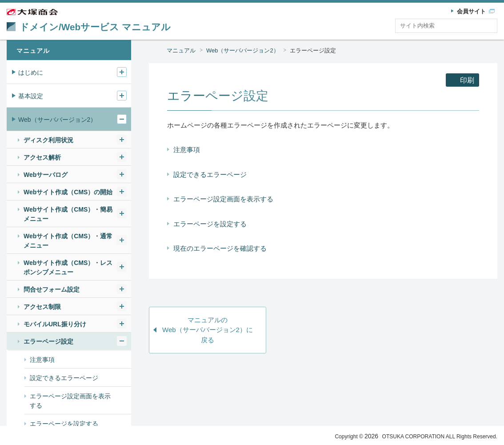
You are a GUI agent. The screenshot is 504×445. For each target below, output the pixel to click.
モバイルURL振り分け (55, 324)
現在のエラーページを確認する (220, 248)
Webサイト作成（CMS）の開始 (68, 192)
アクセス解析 (42, 157)
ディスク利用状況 (48, 140)
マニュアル (181, 50)
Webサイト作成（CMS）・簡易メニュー (68, 214)
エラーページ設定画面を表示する (223, 199)
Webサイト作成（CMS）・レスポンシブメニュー (68, 267)
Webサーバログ (46, 175)
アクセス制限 (42, 307)
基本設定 (31, 96)
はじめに (31, 72)
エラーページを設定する (210, 224)
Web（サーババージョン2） (243, 50)
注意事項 (187, 150)
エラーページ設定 (313, 50)
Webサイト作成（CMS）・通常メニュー (68, 241)
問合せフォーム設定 (52, 289)
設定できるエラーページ (210, 174)
